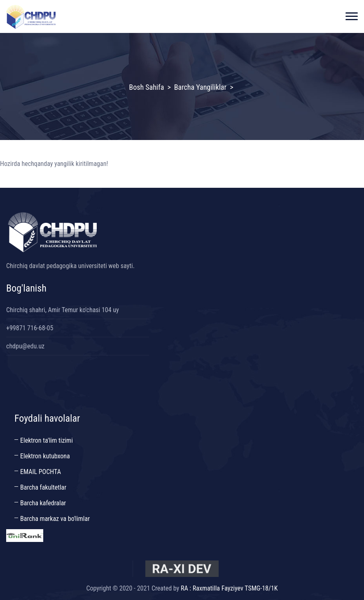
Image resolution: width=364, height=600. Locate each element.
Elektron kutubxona (45, 456)
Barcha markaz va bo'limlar (55, 519)
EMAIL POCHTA (41, 472)
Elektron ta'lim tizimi (47, 440)
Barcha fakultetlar (43, 487)
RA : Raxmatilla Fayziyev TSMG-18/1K (229, 588)
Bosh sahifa (146, 87)
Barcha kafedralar (43, 503)
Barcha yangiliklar (200, 87)
